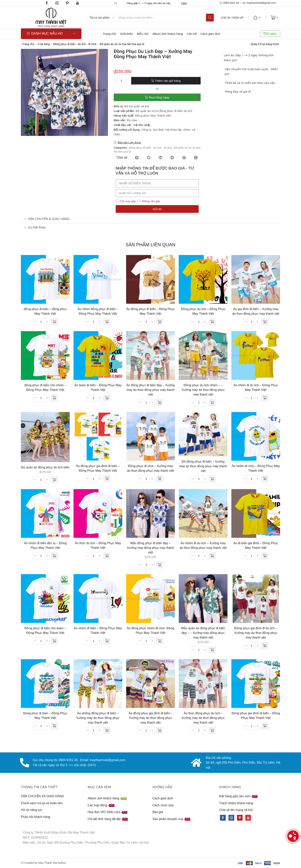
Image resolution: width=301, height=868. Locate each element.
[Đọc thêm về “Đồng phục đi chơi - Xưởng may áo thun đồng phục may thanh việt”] (160, 479)
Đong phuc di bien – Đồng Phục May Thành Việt (45, 716)
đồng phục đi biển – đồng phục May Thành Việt (45, 311)
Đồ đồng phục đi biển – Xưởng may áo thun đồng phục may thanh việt (203, 466)
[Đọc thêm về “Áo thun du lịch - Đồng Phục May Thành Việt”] (107, 556)
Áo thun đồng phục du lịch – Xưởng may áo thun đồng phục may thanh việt (203, 718)
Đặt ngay (270, 34)
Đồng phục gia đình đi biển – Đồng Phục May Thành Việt (256, 716)
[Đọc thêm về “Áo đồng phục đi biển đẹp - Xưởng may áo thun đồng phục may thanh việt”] (160, 402)
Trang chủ (109, 34)
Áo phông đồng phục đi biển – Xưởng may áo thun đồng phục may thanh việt (98, 718)
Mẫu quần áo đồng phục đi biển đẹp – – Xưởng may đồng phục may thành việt (203, 633)
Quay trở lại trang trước (265, 44)
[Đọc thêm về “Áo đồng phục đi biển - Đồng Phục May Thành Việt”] (160, 322)
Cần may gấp (128, 201)
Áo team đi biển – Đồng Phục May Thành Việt (98, 388)
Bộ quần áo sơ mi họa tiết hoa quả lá (122, 44)
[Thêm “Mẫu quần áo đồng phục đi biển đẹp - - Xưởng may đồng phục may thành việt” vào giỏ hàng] (212, 650)
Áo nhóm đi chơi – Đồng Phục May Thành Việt (256, 468)
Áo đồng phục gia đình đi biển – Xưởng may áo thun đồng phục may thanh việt (151, 718)
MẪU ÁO (143, 34)
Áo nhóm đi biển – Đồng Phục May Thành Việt (98, 631)
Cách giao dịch (210, 34)
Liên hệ (192, 34)
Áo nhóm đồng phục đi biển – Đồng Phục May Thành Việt (98, 311)
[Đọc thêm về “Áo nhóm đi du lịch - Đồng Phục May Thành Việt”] (265, 398)
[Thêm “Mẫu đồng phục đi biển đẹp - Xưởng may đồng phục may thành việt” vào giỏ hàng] (160, 565)
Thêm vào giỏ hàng (168, 81)
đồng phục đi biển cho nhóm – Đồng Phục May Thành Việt (45, 388)
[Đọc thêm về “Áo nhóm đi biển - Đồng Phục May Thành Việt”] (107, 641)
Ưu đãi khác (35, 227)
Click (184, 3)
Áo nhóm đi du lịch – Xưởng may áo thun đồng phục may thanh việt (203, 545)
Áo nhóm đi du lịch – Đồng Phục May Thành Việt (256, 388)
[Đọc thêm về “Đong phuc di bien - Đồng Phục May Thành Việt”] (54, 726)
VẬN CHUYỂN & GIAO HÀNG (47, 219)
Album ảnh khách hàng (168, 34)
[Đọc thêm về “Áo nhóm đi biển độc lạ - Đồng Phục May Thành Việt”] (54, 556)
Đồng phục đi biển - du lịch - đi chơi (75, 44)
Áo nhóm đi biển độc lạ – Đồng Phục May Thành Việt (45, 545)
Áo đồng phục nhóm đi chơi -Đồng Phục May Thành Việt (150, 631)
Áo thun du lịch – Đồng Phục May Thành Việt (98, 545)
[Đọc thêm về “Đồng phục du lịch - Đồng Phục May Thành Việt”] (212, 322)
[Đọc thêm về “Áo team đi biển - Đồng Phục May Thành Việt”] (107, 398)
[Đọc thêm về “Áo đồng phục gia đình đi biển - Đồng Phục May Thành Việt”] (107, 479)
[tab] (150, 219)
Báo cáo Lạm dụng (129, 142)
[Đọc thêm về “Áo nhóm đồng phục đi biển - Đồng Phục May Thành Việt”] (107, 322)
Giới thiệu (127, 34)
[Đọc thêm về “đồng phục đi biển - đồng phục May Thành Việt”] (54, 322)
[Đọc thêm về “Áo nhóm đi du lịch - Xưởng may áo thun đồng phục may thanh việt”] (212, 556)
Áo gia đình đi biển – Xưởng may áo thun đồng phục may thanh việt (256, 311)
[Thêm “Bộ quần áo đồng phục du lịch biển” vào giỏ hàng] (54, 480)
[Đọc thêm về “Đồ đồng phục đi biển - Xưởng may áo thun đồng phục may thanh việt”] (212, 479)
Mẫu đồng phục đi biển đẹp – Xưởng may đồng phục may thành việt (150, 548)
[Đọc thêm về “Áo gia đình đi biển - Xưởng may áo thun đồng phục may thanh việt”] (265, 322)
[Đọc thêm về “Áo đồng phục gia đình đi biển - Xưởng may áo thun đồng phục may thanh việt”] (160, 730)
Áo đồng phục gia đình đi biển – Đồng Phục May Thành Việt (98, 468)
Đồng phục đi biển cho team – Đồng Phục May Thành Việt (45, 631)
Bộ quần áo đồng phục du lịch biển (45, 467)
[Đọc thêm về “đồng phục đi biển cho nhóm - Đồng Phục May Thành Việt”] (54, 398)
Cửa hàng (44, 44)
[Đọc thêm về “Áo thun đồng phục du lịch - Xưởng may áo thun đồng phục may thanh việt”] (212, 730)
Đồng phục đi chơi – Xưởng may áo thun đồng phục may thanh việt (151, 468)
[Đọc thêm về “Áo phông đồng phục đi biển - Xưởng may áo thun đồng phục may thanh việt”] (107, 730)
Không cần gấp (151, 201)
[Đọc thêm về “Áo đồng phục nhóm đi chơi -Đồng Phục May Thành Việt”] (160, 641)
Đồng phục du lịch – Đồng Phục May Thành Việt (203, 311)
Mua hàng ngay (159, 97)
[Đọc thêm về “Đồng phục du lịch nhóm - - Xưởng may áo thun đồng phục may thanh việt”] (212, 402)
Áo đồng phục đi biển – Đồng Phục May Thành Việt (150, 311)
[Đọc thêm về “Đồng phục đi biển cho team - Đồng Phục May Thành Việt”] (54, 641)
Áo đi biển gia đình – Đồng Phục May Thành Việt (256, 545)
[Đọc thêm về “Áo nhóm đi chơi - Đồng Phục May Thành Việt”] (265, 479)
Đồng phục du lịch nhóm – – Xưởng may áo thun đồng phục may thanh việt (203, 390)
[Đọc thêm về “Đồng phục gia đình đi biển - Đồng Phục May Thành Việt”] (265, 726)
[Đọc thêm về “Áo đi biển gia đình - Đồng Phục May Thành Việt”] (265, 556)
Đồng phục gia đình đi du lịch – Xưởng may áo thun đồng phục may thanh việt (256, 633)
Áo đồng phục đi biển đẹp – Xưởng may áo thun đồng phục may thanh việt (151, 390)
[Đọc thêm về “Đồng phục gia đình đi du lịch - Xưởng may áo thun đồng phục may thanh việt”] (265, 645)
